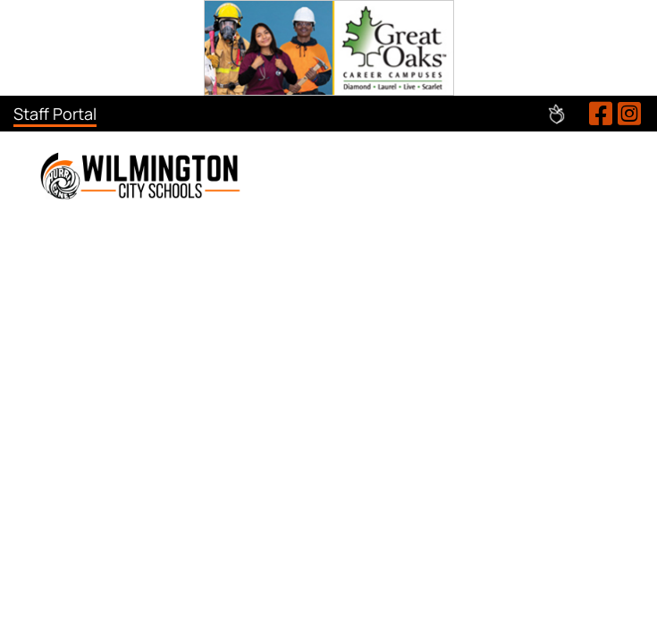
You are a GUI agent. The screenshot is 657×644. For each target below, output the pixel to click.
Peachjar (556, 114)
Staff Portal (55, 114)
